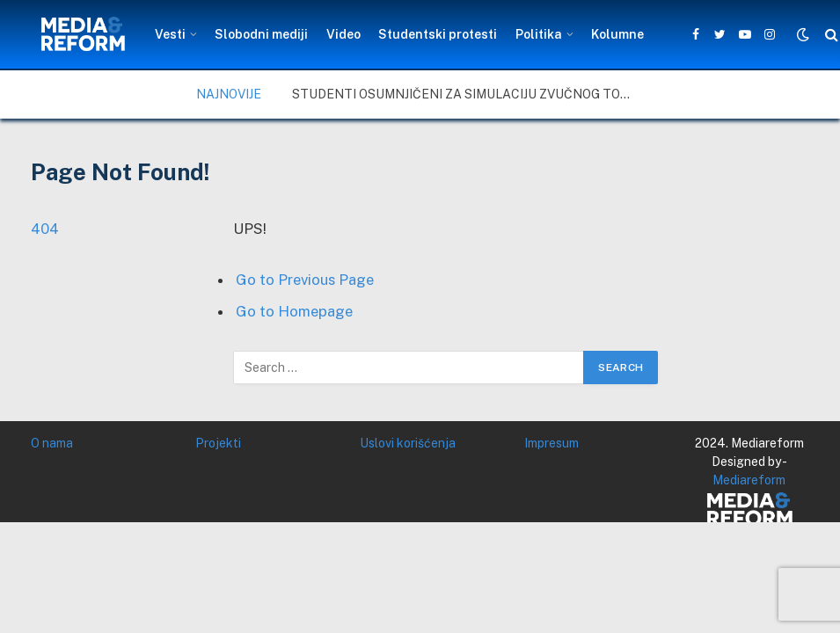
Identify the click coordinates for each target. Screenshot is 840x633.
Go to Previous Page (305, 280)
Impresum (551, 443)
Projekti (218, 443)
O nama (52, 443)
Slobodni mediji (261, 34)
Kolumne (617, 34)
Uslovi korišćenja (408, 443)
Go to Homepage (294, 311)
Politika (539, 34)
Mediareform (749, 480)
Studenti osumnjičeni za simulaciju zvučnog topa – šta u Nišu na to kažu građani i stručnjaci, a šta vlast (468, 94)
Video (343, 34)
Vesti (170, 34)
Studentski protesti (438, 34)
